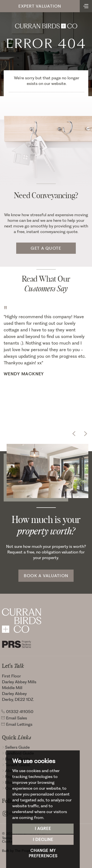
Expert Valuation (40, 6)
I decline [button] (43, 840)
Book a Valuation (46, 576)
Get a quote (46, 248)
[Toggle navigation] (86, 6)
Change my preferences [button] (43, 853)
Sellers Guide (16, 747)
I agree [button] (43, 829)
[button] (74, 434)
